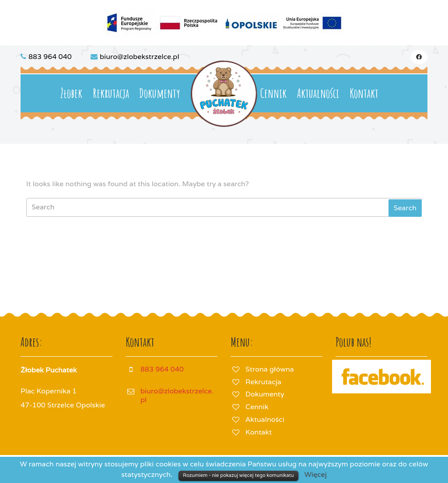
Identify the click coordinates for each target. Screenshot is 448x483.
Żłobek (71, 93)
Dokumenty (159, 93)
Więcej (316, 474)
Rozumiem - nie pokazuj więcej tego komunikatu (238, 475)
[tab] (405, 208)
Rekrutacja (111, 93)
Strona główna (270, 369)
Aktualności (318, 93)
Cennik (273, 93)
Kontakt (364, 93)
